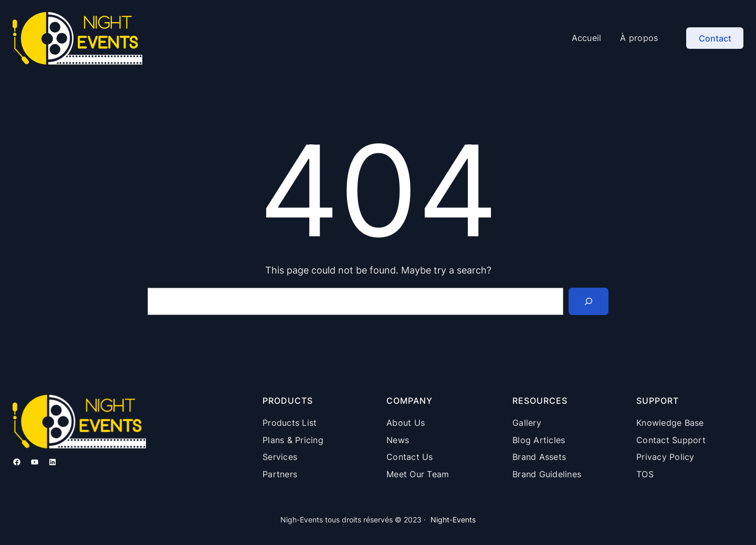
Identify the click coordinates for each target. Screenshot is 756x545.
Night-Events (453, 520)
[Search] (589, 301)
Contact (715, 38)
